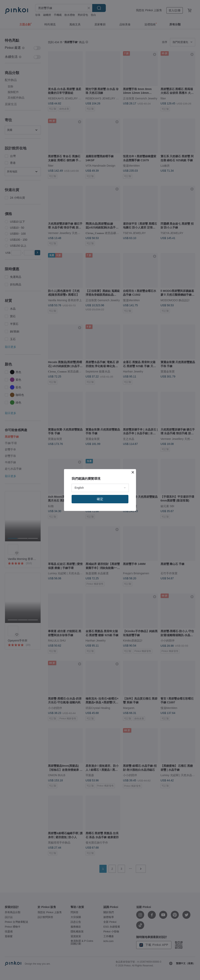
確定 (100, 499)
